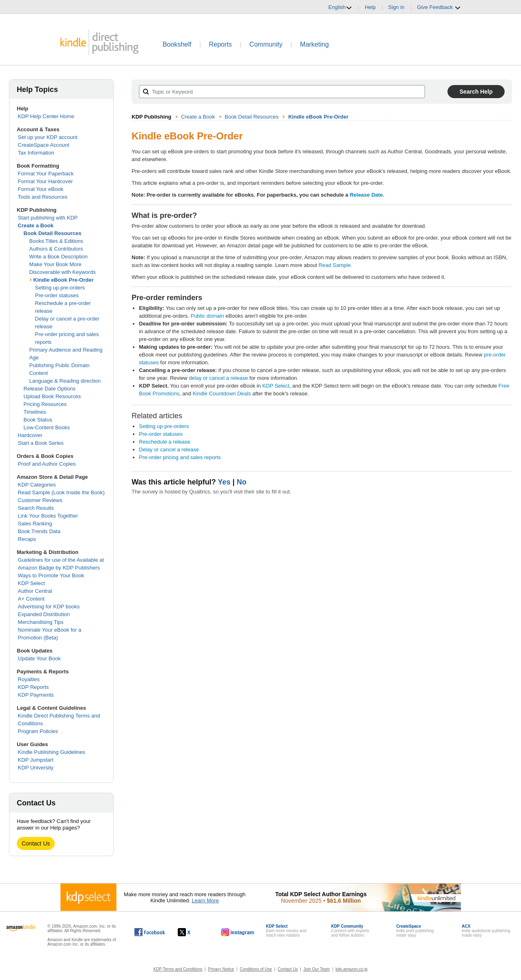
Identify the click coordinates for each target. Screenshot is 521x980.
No (241, 482)
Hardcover (30, 435)
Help (370, 7)
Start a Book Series (41, 443)
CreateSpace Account (44, 145)
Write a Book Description (59, 257)
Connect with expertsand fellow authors (350, 931)
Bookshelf (177, 44)
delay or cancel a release (218, 378)
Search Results (36, 508)
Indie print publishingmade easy (415, 931)
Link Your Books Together (48, 516)
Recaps (27, 539)
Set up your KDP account (48, 137)
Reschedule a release (165, 442)
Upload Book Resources (52, 396)
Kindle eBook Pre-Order (64, 280)
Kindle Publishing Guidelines (52, 752)
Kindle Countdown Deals (222, 394)
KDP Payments (36, 695)
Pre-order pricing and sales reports (180, 457)
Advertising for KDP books (49, 607)
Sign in (396, 7)
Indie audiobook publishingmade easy (486, 931)
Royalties (29, 679)
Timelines (35, 412)
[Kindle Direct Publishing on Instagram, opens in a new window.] (238, 932)
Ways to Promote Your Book (51, 575)
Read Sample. (335, 265)
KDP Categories (37, 485)
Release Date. (367, 195)
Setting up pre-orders (60, 288)
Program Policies (38, 731)
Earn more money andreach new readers (286, 931)
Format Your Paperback (46, 174)
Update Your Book (39, 658)
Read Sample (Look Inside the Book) (61, 492)
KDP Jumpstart (36, 760)
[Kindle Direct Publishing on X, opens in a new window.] (193, 932)
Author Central (35, 591)
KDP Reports (34, 687)
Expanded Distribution (44, 614)
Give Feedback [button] (439, 7)
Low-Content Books (47, 427)
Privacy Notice (221, 969)
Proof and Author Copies (47, 464)
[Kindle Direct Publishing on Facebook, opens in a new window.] (150, 932)
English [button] (340, 7)
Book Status (38, 420)
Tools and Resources (43, 197)
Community (266, 44)
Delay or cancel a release (169, 450)
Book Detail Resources (53, 233)
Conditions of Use (256, 969)
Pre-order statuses (57, 295)
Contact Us (36, 843)
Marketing (314, 44)
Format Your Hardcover (45, 181)
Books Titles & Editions (56, 241)
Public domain (207, 316)
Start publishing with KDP (48, 218)
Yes (224, 482)
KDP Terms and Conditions (178, 969)
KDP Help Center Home (46, 116)
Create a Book (36, 225)
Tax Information (36, 153)
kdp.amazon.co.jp (351, 969)
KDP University (36, 768)
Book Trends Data (39, 531)
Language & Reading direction (65, 381)
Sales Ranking (35, 524)
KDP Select (31, 583)
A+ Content (31, 599)
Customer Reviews (40, 500)
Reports (220, 44)
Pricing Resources (45, 404)
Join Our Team (316, 969)
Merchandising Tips (41, 622)
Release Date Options (50, 389)
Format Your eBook (41, 189)
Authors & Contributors (56, 249)
